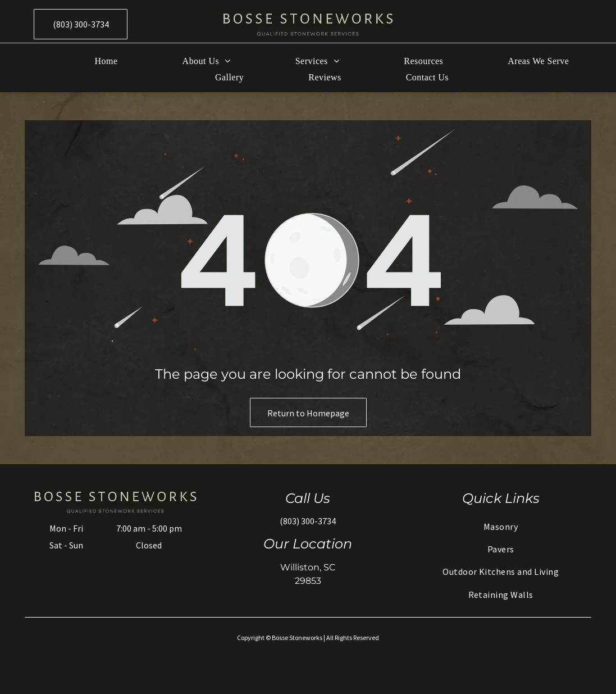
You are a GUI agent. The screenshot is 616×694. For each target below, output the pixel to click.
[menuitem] (83, 61)
